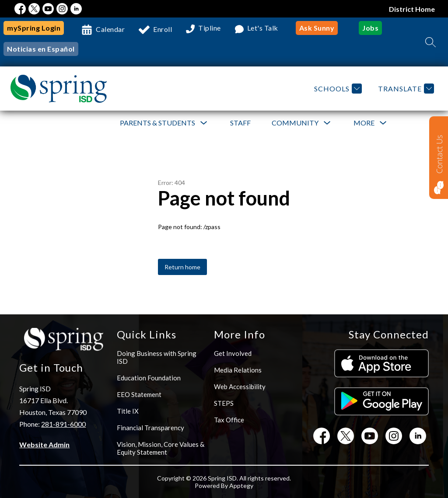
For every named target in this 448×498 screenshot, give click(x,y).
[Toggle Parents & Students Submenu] (204, 123)
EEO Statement (139, 394)
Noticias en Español (41, 49)
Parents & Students (157, 123)
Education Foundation (149, 378)
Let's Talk (263, 28)
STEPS (224, 403)
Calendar (110, 29)
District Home (412, 9)
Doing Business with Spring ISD (157, 357)
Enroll (163, 29)
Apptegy (241, 486)
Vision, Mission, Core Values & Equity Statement (161, 448)
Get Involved (233, 353)
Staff (240, 123)
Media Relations (238, 370)
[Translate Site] (405, 89)
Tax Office (229, 420)
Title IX (128, 411)
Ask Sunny (317, 28)
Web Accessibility (240, 387)
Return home (182, 267)
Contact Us (439, 154)
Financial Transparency (150, 428)
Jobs (370, 28)
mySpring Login (34, 28)
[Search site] (430, 42)
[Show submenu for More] (364, 123)
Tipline (210, 28)
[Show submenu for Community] (295, 123)
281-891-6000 (63, 424)
